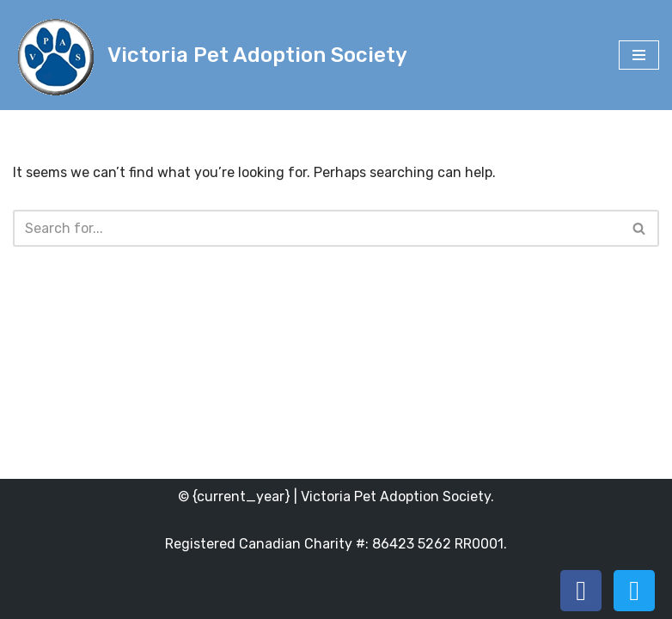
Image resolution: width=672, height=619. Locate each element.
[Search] (317, 228)
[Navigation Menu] (639, 55)
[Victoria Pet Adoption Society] (210, 55)
